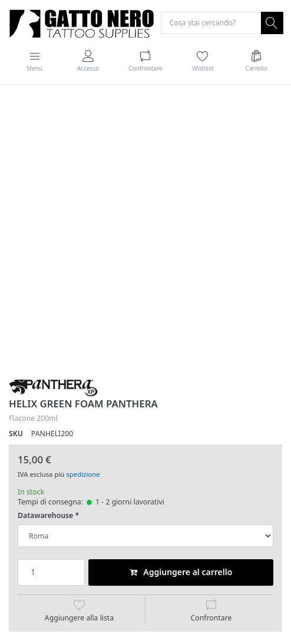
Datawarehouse (45, 516)
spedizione (83, 474)
